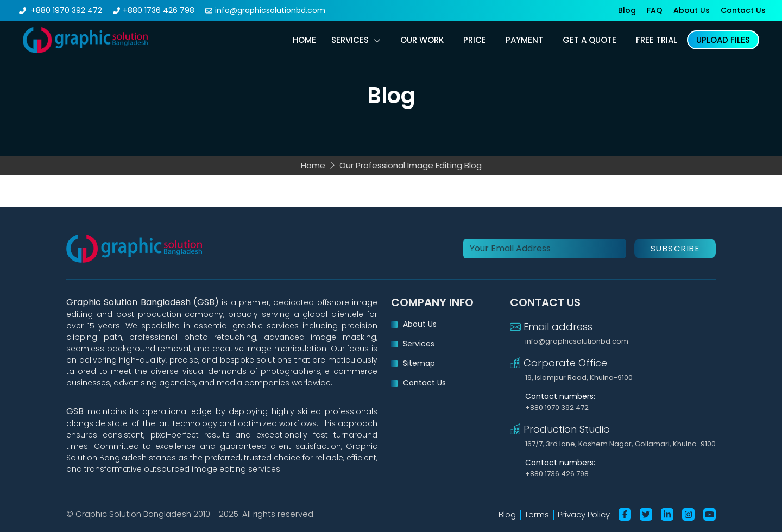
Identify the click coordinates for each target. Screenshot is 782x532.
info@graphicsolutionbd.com (270, 10)
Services (350, 40)
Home (304, 40)
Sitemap (419, 363)
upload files (723, 40)
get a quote (589, 40)
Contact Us (743, 10)
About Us (692, 10)
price (475, 40)
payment (524, 40)
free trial (657, 40)
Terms (537, 514)
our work (422, 40)
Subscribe (675, 248)
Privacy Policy (584, 514)
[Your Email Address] (545, 249)
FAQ (655, 10)
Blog (627, 10)
